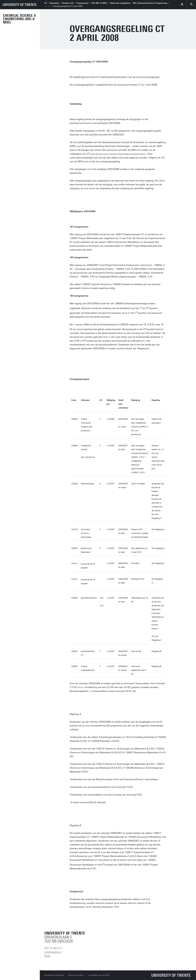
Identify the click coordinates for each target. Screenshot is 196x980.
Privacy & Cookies (76, 975)
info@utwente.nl (53, 952)
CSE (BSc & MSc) (99, 3)
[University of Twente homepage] (20, 5)
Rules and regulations (120, 3)
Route (47, 956)
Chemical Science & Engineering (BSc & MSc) (19, 19)
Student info (68, 3)
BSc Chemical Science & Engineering (150, 3)
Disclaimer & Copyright (54, 975)
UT (46, 3)
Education (55, 3)
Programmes (82, 3)
